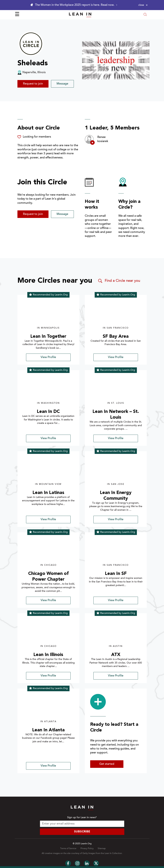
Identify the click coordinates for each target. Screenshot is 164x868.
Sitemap (102, 849)
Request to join (33, 84)
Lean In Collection (113, 853)
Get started (107, 764)
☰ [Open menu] (17, 15)
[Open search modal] (145, 15)
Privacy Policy (87, 849)
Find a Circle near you (119, 281)
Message (62, 84)
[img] (48, 313)
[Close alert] (143, 5)
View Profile (48, 357)
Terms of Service (68, 849)
